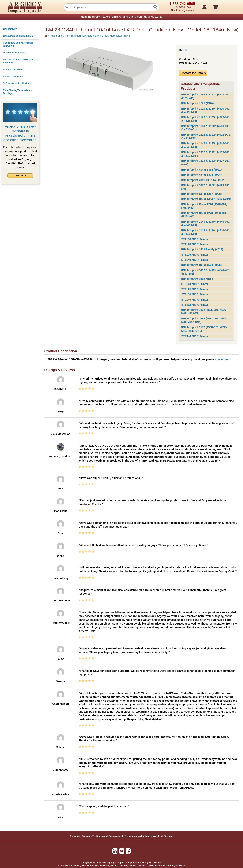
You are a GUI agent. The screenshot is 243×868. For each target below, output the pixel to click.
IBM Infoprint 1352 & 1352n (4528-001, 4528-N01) (206, 96)
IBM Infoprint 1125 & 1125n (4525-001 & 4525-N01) (205, 119)
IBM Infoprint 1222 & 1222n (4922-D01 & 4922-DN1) (206, 137)
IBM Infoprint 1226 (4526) (197, 103)
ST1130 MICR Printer (195, 239)
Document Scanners (14, 53)
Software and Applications (17, 83)
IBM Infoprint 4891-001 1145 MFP (203, 180)
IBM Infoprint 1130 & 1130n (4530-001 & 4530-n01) (205, 128)
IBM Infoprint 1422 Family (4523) (202, 249)
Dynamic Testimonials (94, 836)
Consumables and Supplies (18, 36)
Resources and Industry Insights (143, 836)
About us (75, 836)
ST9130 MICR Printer (195, 294)
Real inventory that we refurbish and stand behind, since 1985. (121, 17)
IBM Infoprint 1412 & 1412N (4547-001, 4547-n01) (206, 272)
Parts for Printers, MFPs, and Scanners (19, 61)
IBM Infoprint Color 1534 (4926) (201, 265)
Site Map (168, 836)
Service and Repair (13, 77)
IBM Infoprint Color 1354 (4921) (201, 170)
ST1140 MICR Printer (195, 260)
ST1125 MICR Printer (195, 255)
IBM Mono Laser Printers (118, 36)
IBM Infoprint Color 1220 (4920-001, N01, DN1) (204, 206)
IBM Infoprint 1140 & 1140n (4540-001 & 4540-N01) (205, 223)
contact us (222, 359)
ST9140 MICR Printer (195, 300)
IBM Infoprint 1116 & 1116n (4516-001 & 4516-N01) (205, 232)
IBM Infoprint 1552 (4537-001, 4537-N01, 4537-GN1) (204, 320)
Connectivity (10, 29)
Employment (116, 836)
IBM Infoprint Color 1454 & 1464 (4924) (206, 199)
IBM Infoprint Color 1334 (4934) (201, 175)
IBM (185, 50)
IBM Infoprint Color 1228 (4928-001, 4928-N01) (204, 215)
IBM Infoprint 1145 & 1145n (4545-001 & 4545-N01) (205, 145)
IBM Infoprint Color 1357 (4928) (201, 194)
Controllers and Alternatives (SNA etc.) (18, 44)
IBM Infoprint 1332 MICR (197, 279)
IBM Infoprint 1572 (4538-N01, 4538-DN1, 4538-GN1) (204, 329)
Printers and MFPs (13, 70)
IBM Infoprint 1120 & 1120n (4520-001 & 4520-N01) (205, 110)
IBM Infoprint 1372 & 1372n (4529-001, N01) (206, 187)
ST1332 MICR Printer (195, 305)
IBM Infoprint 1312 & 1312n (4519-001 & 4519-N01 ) (205, 154)
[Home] (46, 36)
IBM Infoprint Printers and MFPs (87, 36)
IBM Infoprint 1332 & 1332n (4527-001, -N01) (206, 163)
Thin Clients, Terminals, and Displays (18, 92)
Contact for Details (193, 73)
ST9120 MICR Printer (195, 284)
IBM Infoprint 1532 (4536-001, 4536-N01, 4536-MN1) (204, 312)
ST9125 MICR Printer (195, 289)
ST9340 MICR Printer (195, 336)
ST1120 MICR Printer (195, 244)
